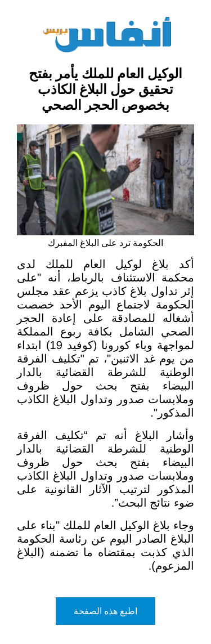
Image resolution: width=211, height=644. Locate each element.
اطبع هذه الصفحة (106, 611)
